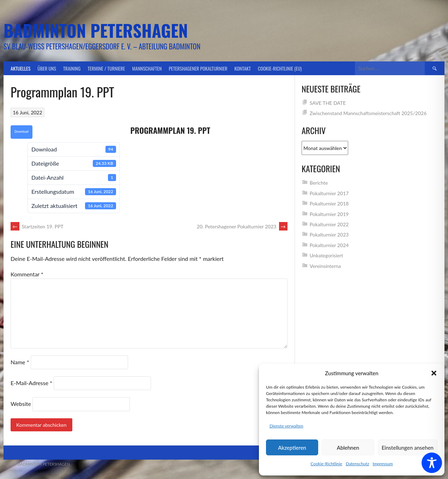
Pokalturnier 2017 (329, 193)
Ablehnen (348, 448)
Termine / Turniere (106, 68)
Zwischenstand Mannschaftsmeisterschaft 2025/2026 (368, 113)
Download (22, 131)
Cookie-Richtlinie (326, 464)
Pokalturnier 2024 (329, 245)
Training (72, 68)
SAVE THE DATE (328, 103)
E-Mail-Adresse (31, 383)
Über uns (47, 68)
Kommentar (27, 274)
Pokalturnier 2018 (329, 203)
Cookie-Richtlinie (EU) (280, 68)
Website (21, 404)
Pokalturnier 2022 (329, 224)
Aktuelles (20, 68)
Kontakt (243, 68)
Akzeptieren (292, 448)
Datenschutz (357, 464)
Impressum (383, 464)
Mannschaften (147, 68)
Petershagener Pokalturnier (198, 68)
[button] (434, 373)
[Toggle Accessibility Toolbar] (432, 463)
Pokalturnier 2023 (329, 235)
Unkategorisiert (326, 255)
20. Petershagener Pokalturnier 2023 (242, 226)
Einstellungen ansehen (408, 448)
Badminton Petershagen (96, 30)
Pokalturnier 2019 (329, 214)
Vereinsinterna (325, 266)
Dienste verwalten (286, 426)
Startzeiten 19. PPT (37, 226)
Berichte (319, 183)
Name (20, 362)
